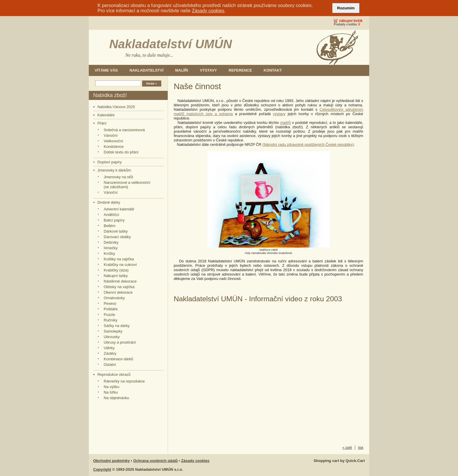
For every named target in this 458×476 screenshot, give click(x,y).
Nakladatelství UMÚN (171, 44)
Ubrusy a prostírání (120, 342)
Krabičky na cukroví (120, 265)
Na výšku (111, 387)
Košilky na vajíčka (119, 259)
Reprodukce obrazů (114, 374)
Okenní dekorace (118, 292)
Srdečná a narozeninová (124, 130)
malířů (285, 123)
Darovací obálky (117, 237)
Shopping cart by (339, 461)
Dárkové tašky (116, 231)
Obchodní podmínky (112, 461)
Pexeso (110, 303)
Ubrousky (112, 337)
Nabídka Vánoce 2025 (116, 107)
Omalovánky (114, 298)
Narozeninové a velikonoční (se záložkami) (127, 185)
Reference (240, 70)
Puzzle (109, 315)
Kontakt (273, 70)
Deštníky (111, 242)
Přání (102, 123)
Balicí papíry (114, 220)
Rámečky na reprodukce (124, 381)
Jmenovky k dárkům (114, 170)
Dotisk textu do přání (121, 152)
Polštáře (111, 309)
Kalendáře (106, 115)
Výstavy (208, 70)
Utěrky (109, 348)
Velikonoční (113, 141)
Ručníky (111, 320)
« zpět (347, 448)
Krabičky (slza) (116, 270)
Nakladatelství (146, 70)
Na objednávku (116, 398)
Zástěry (110, 353)
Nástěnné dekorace (120, 281)
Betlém (110, 226)
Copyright (102, 469)
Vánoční (111, 135)
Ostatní (110, 365)
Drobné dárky (109, 202)
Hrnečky (111, 248)
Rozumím (346, 8)
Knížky (109, 253)
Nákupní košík (351, 21)
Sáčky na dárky (117, 326)
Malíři (182, 70)
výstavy (279, 114)
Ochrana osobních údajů (155, 461)
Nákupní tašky (116, 276)
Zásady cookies (208, 11)
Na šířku (111, 392)
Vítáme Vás (106, 70)
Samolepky (113, 331)
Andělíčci (111, 215)
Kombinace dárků (118, 359)
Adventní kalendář (119, 209)
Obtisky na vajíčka (119, 287)
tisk (361, 448)
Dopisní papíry (110, 162)
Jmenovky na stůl (118, 177)
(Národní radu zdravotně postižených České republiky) (308, 144)
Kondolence (114, 147)
